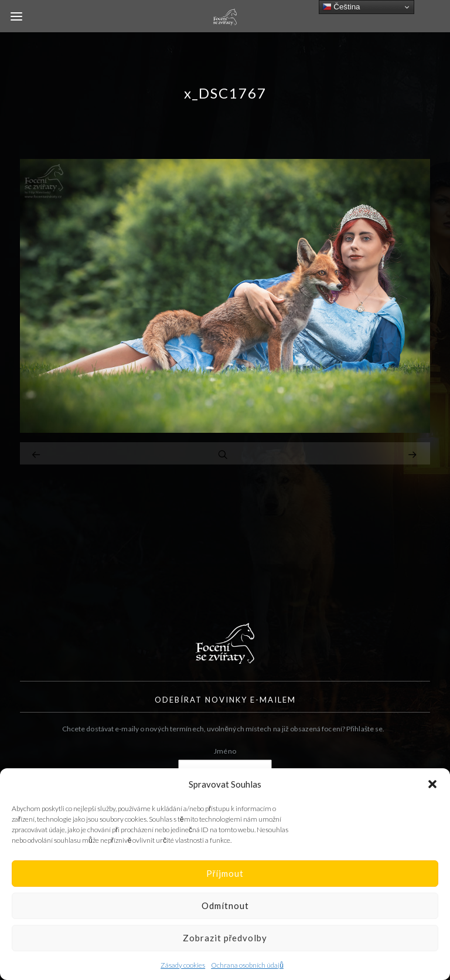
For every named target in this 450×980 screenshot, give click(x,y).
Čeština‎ (341, 7)
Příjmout (225, 873)
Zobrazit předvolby (225, 938)
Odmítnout (225, 906)
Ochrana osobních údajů (247, 965)
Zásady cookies (183, 965)
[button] (432, 784)
